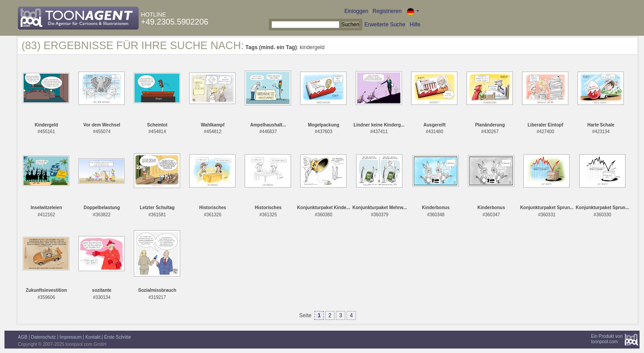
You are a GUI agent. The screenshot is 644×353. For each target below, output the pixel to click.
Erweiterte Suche (385, 25)
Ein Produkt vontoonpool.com (607, 339)
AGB (23, 337)
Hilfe (415, 25)
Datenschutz (43, 337)
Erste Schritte (118, 337)
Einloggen (356, 11)
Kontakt (93, 337)
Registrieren (387, 11)
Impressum (70, 337)
